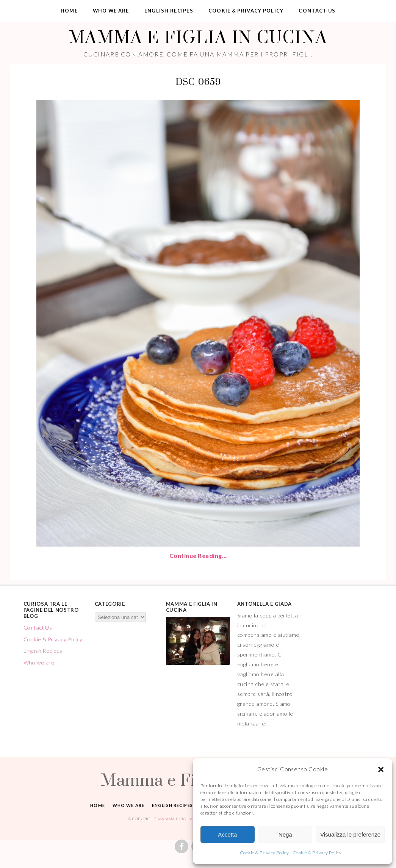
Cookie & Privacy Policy (264, 853)
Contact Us (317, 11)
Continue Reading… (198, 555)
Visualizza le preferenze (350, 834)
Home (69, 11)
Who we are (111, 11)
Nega (285, 834)
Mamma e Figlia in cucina (198, 37)
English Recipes (169, 11)
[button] (381, 769)
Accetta (227, 834)
